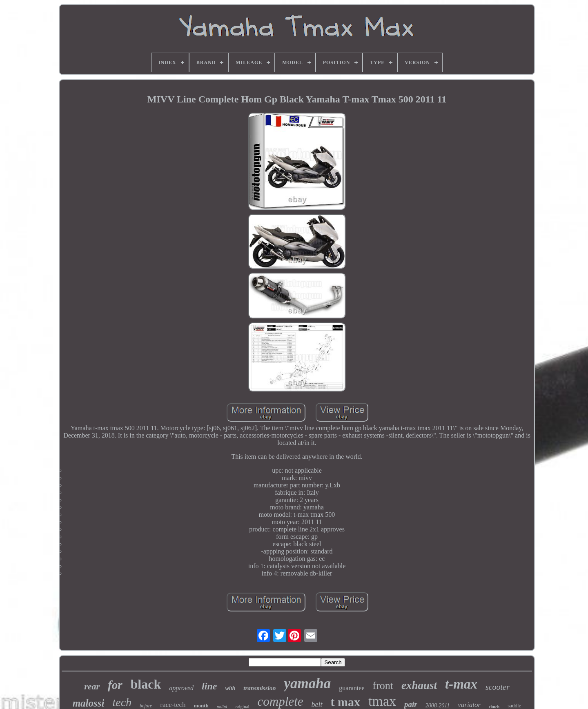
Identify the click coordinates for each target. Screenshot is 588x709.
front (383, 686)
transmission (259, 688)
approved (181, 688)
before (146, 706)
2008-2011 (438, 706)
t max (345, 702)
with (230, 688)
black (146, 684)
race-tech (173, 705)
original (242, 707)
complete (281, 701)
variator (469, 705)
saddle (514, 706)
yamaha (308, 683)
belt (317, 705)
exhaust (419, 685)
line (209, 686)
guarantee (352, 688)
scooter (498, 687)
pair (411, 704)
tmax (382, 701)
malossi (89, 703)
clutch (494, 707)
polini (222, 707)
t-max (461, 684)
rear (92, 686)
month (201, 706)
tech (122, 702)
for (115, 685)
